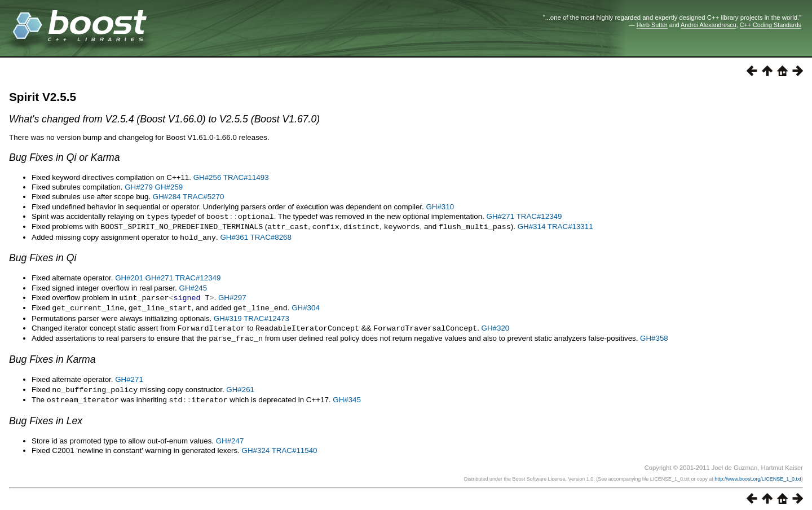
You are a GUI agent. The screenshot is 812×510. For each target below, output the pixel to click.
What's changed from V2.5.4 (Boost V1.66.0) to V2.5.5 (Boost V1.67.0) (164, 119)
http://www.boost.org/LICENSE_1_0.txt (758, 474)
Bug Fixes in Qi (43, 256)
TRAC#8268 (271, 236)
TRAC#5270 (203, 197)
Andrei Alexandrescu (709, 25)
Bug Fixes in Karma (52, 355)
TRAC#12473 (266, 316)
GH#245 (193, 286)
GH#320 (496, 325)
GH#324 (256, 445)
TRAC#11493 (246, 177)
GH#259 (169, 187)
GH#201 (129, 276)
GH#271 (501, 216)
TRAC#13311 (570, 226)
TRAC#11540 (295, 445)
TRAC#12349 (539, 216)
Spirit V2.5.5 (43, 97)
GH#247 (230, 436)
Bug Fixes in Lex (46, 416)
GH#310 (440, 207)
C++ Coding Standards (771, 25)
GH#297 (232, 296)
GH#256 (208, 177)
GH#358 (654, 335)
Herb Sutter (652, 25)
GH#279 (139, 187)
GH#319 (228, 316)
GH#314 (532, 226)
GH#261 (240, 386)
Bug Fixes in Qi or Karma (65, 157)
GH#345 (347, 395)
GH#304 (306, 305)
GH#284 (167, 197)
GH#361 (234, 236)
